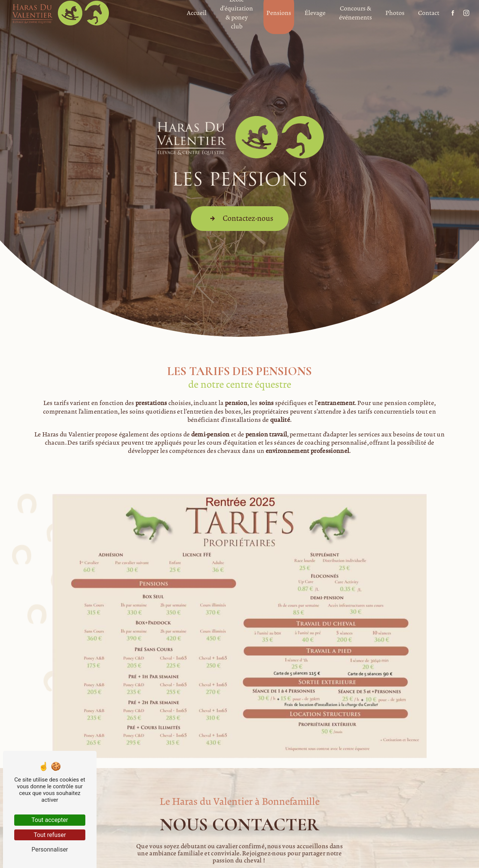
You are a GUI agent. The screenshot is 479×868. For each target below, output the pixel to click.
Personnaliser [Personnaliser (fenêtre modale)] (50, 849)
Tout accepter (50, 820)
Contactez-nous (240, 218)
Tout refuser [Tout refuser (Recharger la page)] (50, 835)
